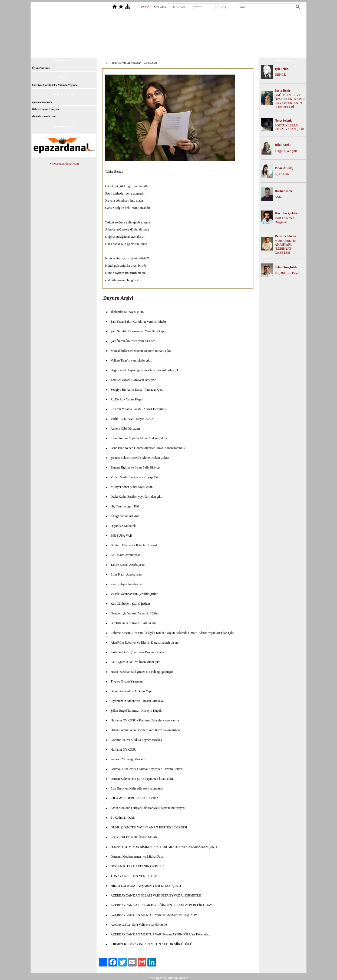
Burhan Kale (284, 191)
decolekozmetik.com (44, 116)
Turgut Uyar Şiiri (286, 151)
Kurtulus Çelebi (286, 213)
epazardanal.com (42, 102)
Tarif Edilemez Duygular (284, 220)
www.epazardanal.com (64, 163)
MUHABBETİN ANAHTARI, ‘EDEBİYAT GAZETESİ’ (286, 247)
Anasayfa (102, 51)
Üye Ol (145, 6)
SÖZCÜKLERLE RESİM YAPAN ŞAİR (289, 127)
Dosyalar (171, 51)
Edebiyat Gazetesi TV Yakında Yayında (55, 85)
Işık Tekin (282, 69)
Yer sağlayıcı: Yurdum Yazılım (168, 978)
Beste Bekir (283, 91)
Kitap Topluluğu (148, 51)
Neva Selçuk (283, 121)
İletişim (237, 51)
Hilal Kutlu (283, 145)
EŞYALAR (282, 174)
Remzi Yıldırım (285, 236)
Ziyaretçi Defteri (215, 51)
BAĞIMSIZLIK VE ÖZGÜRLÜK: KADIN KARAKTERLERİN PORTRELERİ (290, 101)
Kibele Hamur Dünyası (46, 109)
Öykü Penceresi (41, 68)
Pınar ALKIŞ (284, 168)
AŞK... (279, 197)
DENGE (280, 75)
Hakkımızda (123, 51)
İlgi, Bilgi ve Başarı (288, 273)
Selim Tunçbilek (286, 267)
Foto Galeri (190, 51)
